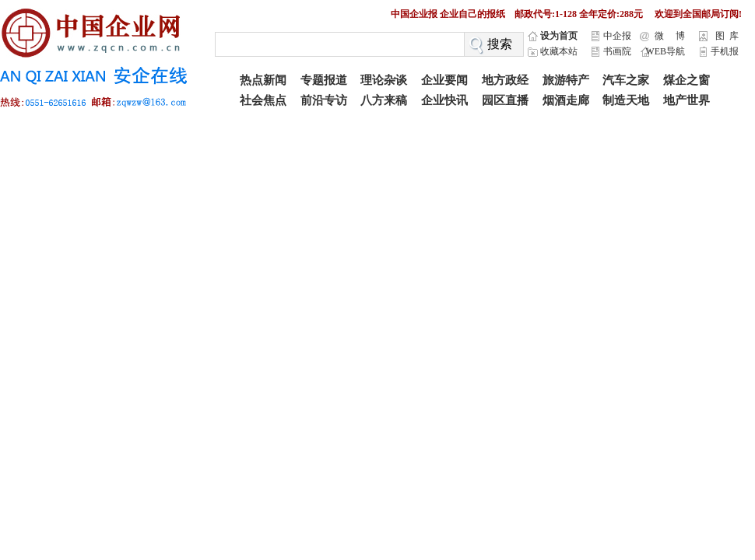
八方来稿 (384, 100)
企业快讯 (444, 100)
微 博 (670, 36)
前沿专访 (324, 100)
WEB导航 (665, 51)
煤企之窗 (687, 80)
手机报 (725, 51)
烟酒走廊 (566, 100)
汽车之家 (626, 80)
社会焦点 (263, 100)
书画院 (617, 51)
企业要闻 (444, 80)
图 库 (727, 36)
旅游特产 (566, 80)
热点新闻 (263, 80)
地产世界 (687, 100)
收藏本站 (559, 51)
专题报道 (324, 80)
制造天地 (626, 100)
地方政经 (505, 80)
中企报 (617, 36)
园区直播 (505, 100)
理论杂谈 (384, 80)
